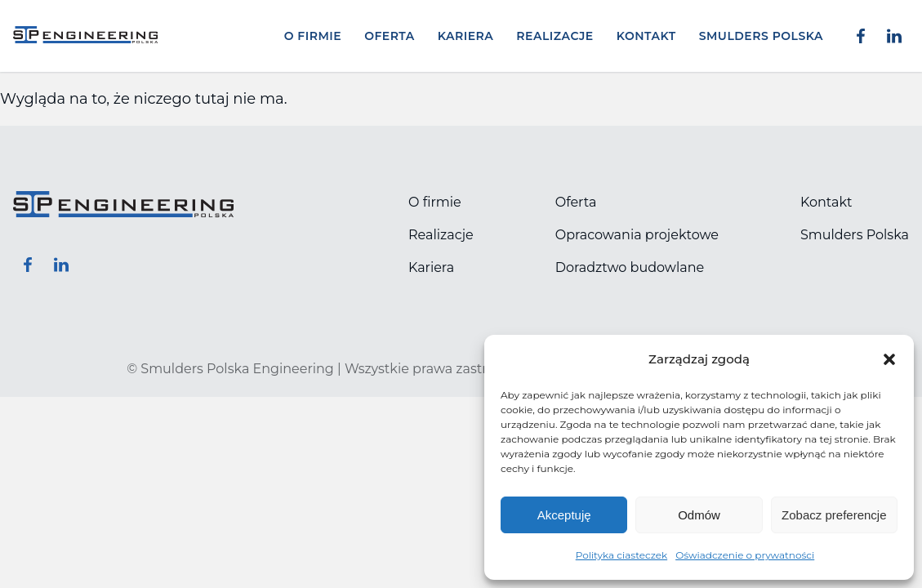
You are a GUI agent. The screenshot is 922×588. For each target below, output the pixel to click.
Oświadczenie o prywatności (745, 555)
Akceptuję (564, 515)
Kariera (466, 36)
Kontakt (646, 36)
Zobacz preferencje (834, 515)
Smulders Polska (761, 36)
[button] (889, 359)
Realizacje (555, 36)
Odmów (699, 515)
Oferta (390, 36)
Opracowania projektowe (637, 235)
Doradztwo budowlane (630, 267)
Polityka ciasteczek (621, 555)
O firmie (313, 36)
